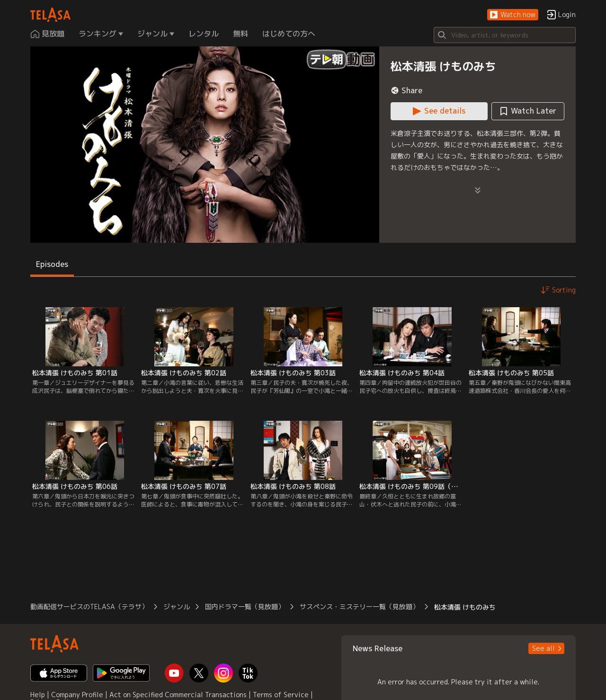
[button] (513, 15)
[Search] (505, 35)
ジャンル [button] (177, 607)
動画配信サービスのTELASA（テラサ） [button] (89, 607)
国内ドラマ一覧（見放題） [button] (245, 607)
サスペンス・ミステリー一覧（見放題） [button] (359, 607)
